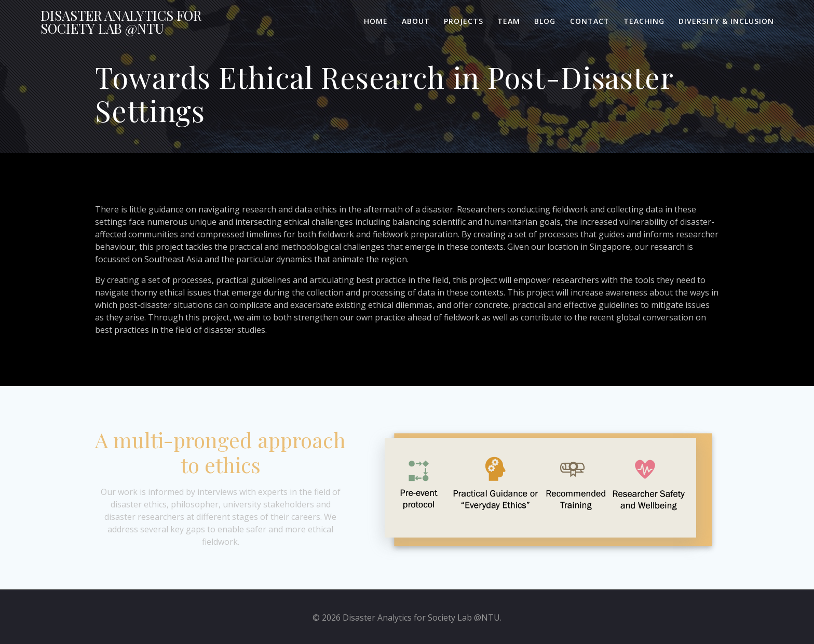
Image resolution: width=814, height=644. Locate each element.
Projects (464, 21)
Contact (590, 21)
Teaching (644, 21)
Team (509, 21)
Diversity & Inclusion (726, 21)
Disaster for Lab (121, 22)
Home (376, 21)
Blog (545, 21)
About (416, 21)
